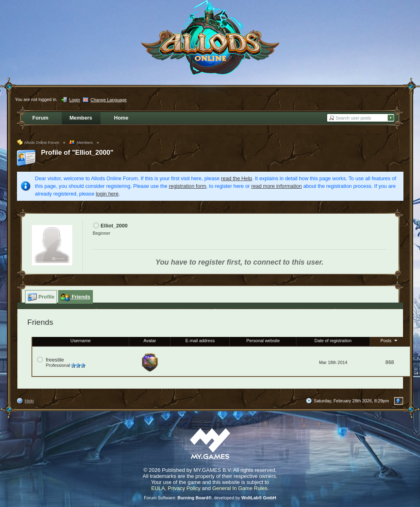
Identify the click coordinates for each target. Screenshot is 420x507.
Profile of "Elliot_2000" (77, 153)
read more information (276, 186)
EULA (158, 488)
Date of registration (333, 341)
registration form (187, 186)
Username (80, 341)
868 (390, 362)
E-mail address (200, 341)
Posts (390, 340)
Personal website (263, 341)
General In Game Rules (240, 488)
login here (107, 194)
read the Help (236, 178)
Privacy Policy (184, 488)
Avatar (150, 341)
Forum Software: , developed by (210, 498)
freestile (55, 360)
